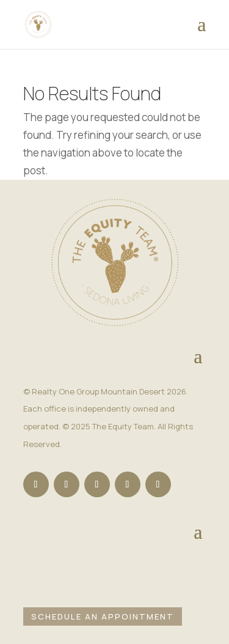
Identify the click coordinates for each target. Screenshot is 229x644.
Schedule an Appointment (103, 616)
